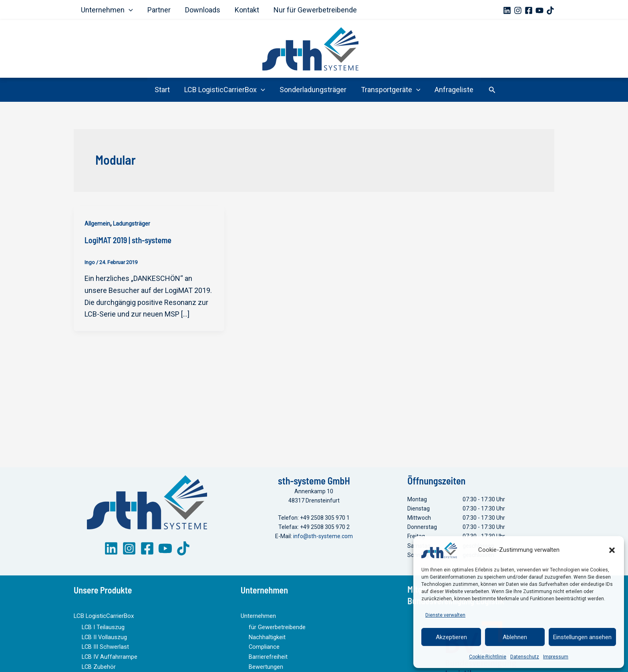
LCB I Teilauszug (102, 633)
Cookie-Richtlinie (488, 657)
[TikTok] (550, 10)
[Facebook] (529, 10)
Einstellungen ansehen (582, 637)
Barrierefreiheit (268, 661)
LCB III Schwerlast (104, 652)
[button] (612, 550)
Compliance (264, 652)
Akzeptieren (451, 637)
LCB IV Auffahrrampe (109, 661)
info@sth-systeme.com (323, 543)
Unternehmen (107, 10)
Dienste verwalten (445, 615)
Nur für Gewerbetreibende (315, 10)
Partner (159, 10)
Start (162, 90)
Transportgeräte (391, 90)
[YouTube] (539, 10)
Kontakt (247, 10)
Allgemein (97, 224)
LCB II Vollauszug (103, 642)
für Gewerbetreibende (277, 633)
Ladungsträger (132, 224)
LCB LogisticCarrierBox (225, 90)
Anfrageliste (454, 90)
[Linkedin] (507, 10)
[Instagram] (518, 10)
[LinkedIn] (111, 556)
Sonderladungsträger (313, 90)
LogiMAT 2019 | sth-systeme (128, 240)
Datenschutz (525, 657)
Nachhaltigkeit (267, 642)
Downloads (203, 10)
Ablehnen (515, 637)
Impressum (556, 657)
